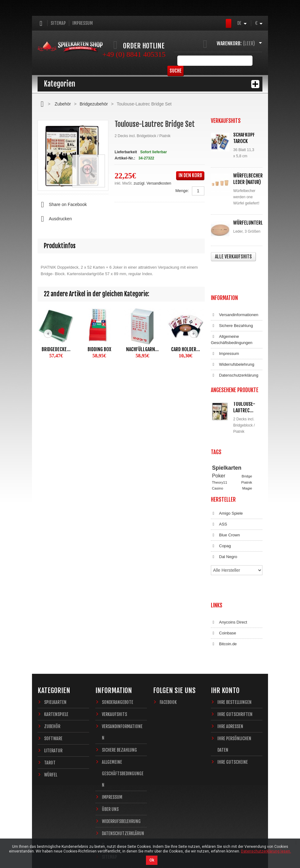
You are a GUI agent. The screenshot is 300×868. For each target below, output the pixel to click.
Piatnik (247, 451)
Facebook (168, 658)
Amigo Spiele (227, 496)
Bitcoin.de (224, 606)
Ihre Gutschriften (235, 670)
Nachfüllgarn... (142, 349)
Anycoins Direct (229, 584)
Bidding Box (99, 349)
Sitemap (58, 23)
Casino (217, 457)
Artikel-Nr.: (125, 158)
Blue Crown (225, 517)
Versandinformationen (235, 287)
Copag (221, 528)
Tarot (50, 719)
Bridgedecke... (56, 349)
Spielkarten (227, 436)
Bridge (247, 445)
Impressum (83, 23)
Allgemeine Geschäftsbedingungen (232, 312)
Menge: (182, 191)
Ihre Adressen (230, 682)
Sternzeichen (222, 468)
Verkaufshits (114, 670)
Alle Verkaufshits (233, 257)
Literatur (53, 707)
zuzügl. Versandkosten (152, 183)
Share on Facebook (62, 205)
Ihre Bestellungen (234, 658)
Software (53, 694)
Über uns (110, 765)
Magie (247, 457)
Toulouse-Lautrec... (244, 379)
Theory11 (219, 451)
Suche (253, 60)
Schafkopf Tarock (244, 138)
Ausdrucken (55, 219)
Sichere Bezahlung (232, 298)
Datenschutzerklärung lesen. (266, 851)
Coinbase (223, 595)
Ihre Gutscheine (233, 718)
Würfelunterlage (252, 223)
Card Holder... (186, 349)
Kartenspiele (56, 670)
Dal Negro (224, 539)
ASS (219, 507)
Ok (152, 860)
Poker (219, 445)
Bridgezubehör (94, 104)
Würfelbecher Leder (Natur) (248, 179)
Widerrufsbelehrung (233, 337)
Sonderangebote (118, 658)
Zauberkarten (223, 463)
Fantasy (243, 468)
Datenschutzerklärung (235, 347)
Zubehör (63, 104)
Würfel (51, 731)
